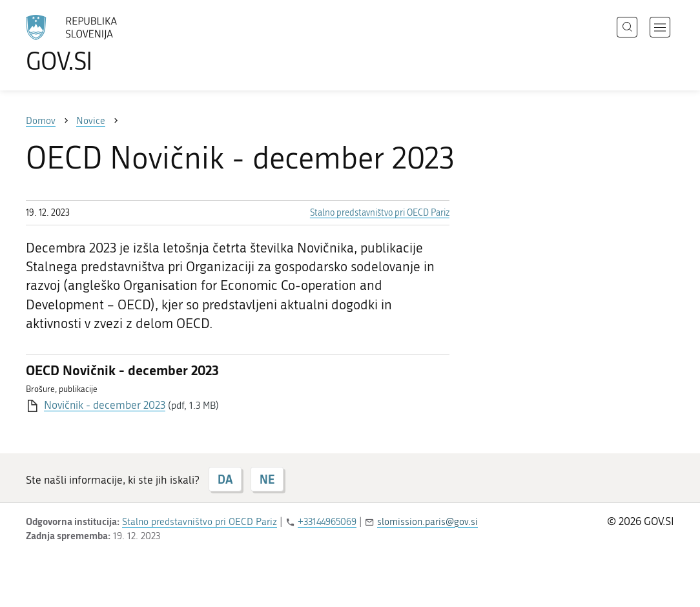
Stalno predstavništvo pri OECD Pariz (380, 213)
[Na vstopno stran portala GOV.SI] (107, 44)
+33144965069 (327, 522)
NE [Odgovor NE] (267, 479)
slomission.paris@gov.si (427, 522)
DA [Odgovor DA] (225, 479)
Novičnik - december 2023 (105, 405)
